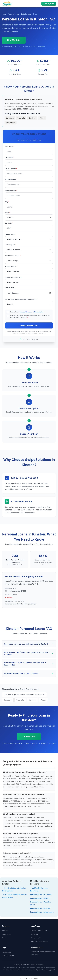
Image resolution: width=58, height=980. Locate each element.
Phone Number (11, 179)
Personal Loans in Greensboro (42, 912)
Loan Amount (11, 234)
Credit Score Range (13, 256)
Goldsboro (10, 118)
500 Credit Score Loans (39, 941)
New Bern (32, 118)
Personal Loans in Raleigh (40, 898)
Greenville (21, 118)
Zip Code (9, 223)
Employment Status (13, 277)
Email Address (11, 169)
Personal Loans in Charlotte (41, 894)
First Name (10, 147)
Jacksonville (11, 123)
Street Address (11, 191)
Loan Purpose (11, 245)
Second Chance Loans (39, 931)
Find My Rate (49, 4)
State (8, 213)
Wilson (42, 118)
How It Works (6, 934)
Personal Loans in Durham (40, 908)
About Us (5, 931)
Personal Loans (13, 14)
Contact (5, 938)
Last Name (10, 157)
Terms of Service (25, 312)
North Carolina (26, 14)
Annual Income (11, 266)
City (7, 202)
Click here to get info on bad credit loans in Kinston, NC (24, 695)
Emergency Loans (37, 938)
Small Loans (35, 934)
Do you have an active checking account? (21, 299)
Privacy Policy (39, 312)
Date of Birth (10, 288)
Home (4, 14)
